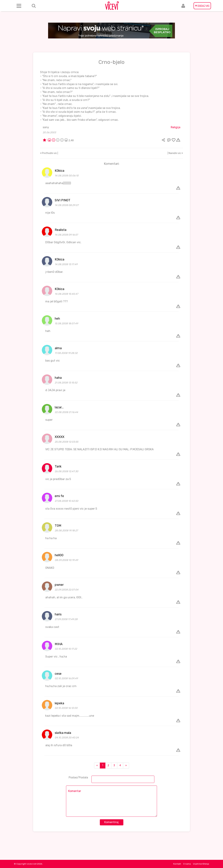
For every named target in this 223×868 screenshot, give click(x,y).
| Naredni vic (175, 153)
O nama (187, 864)
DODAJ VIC (202, 6)
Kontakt (177, 864)
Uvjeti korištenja (201, 864)
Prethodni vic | (49, 153)
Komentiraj (111, 822)
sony (46, 127)
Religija (176, 127)
